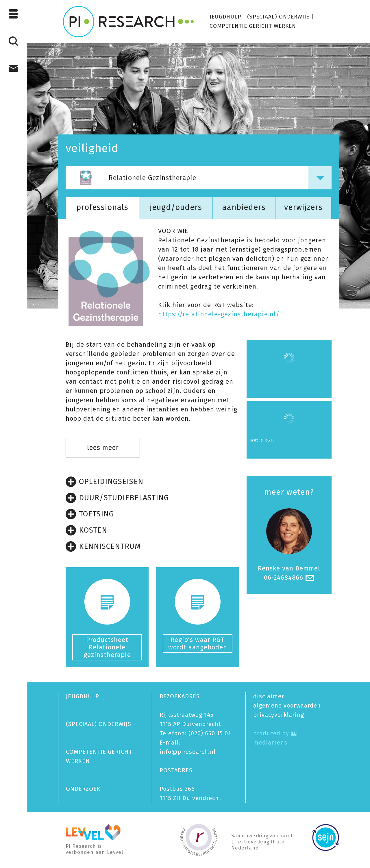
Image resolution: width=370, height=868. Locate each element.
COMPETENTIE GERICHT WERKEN (253, 26)
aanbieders (244, 207)
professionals (102, 207)
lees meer (103, 448)
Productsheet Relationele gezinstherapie (107, 647)
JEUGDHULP (225, 17)
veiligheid (92, 148)
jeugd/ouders (176, 207)
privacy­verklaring (279, 715)
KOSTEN (86, 530)
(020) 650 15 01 (210, 733)
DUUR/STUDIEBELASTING (117, 498)
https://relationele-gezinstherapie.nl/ (219, 314)
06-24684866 (284, 578)
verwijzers (303, 207)
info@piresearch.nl (188, 752)
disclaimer (269, 696)
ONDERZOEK (83, 789)
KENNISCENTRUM (103, 546)
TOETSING (90, 514)
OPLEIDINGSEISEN (104, 482)
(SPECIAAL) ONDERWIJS (279, 17)
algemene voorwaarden (287, 706)
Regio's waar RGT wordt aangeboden (198, 643)
